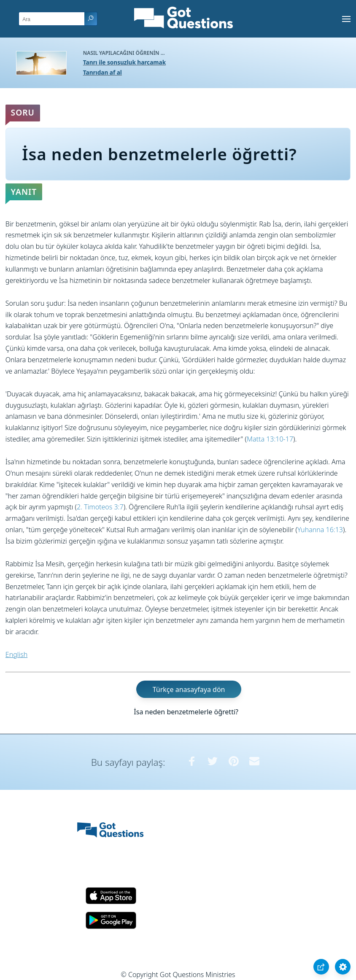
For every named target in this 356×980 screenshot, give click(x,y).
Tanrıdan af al (102, 72)
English (16, 654)
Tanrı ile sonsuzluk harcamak (124, 62)
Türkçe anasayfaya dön (189, 689)
